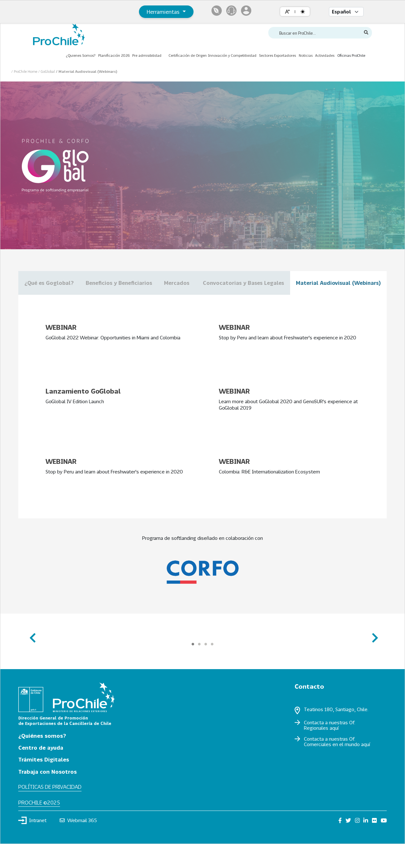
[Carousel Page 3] (206, 668)
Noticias (306, 55)
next (373, 659)
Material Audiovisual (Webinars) (202, 307)
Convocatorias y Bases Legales (328, 283)
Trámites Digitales (44, 783)
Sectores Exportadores (277, 55)
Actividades (325, 55)
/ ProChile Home (25, 71)
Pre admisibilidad (147, 55)
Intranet (32, 844)
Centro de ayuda (41, 771)
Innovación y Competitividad (232, 55)
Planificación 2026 (114, 55)
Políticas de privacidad (50, 811)
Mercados (238, 283)
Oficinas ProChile (351, 55)
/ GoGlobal (47, 71)
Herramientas (164, 12)
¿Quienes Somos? (81, 55)
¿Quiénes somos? (42, 759)
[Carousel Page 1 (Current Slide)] (193, 668)
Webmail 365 (78, 844)
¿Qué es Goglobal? (61, 283)
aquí (334, 752)
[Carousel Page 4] (212, 668)
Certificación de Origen (188, 55)
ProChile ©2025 (39, 826)
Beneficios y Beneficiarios (155, 283)
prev (32, 659)
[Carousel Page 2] (199, 668)
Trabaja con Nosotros (47, 795)
